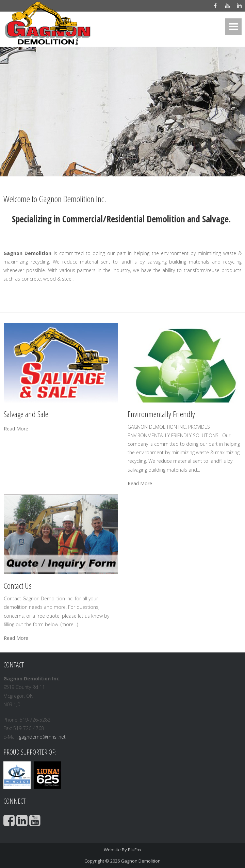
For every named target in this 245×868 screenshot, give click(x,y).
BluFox (135, 850)
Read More (16, 429)
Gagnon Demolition (141, 861)
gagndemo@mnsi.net (42, 737)
